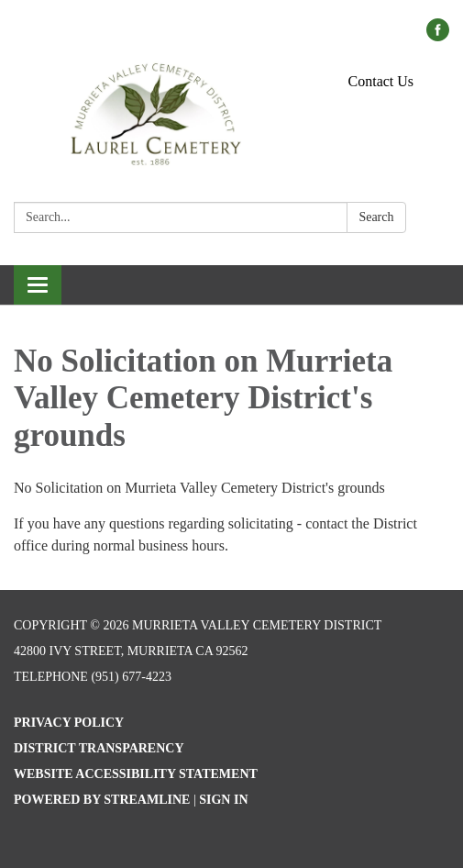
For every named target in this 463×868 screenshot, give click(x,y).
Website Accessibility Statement (136, 774)
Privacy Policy (69, 723)
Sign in (223, 800)
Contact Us (381, 81)
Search (376, 217)
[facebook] (438, 36)
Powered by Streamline (102, 800)
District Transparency (99, 748)
